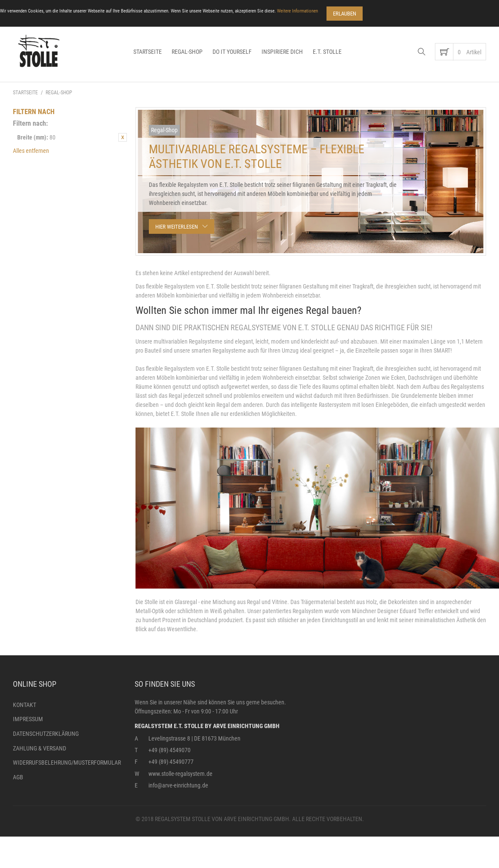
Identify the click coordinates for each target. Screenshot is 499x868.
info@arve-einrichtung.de (178, 785)
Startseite (148, 52)
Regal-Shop (187, 52)
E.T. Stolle (327, 52)
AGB (18, 777)
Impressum (28, 719)
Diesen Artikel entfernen (123, 137)
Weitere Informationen (297, 11)
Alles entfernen (31, 151)
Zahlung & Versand (40, 748)
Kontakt (25, 705)
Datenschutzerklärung (46, 734)
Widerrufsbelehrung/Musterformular (67, 763)
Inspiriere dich (282, 52)
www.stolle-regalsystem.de (180, 774)
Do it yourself (232, 52)
